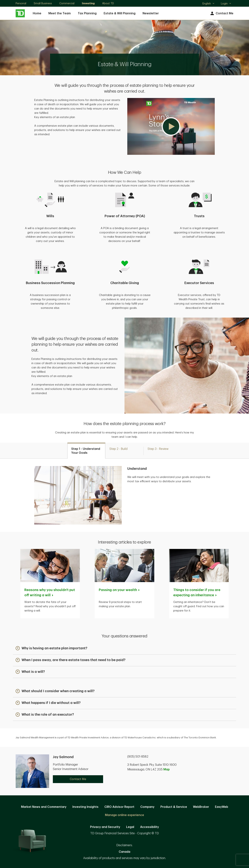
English (209, 4)
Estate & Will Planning (120, 13)
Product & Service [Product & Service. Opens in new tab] (174, 807)
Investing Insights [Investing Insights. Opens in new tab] (85, 807)
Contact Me (221, 14)
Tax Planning (87, 13)
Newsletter (151, 13)
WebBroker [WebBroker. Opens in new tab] (201, 807)
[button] (171, 126)
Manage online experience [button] (124, 815)
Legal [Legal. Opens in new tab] (130, 827)
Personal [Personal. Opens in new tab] (21, 3)
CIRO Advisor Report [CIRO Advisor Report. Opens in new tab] (119, 807)
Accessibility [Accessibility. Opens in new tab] (150, 827)
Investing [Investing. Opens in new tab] (88, 3)
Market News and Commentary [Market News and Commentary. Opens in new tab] (44, 807)
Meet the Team (60, 13)
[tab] (86, 451)
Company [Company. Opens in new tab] (147, 807)
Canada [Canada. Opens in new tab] (124, 852)
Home (37, 13)
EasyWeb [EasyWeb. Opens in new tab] (222, 807)
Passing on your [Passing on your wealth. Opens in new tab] (119, 590)
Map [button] (167, 769)
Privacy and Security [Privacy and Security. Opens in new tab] (105, 827)
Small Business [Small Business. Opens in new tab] (43, 3)
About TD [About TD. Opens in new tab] (108, 3)
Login (226, 4)
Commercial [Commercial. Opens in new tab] (67, 3)
